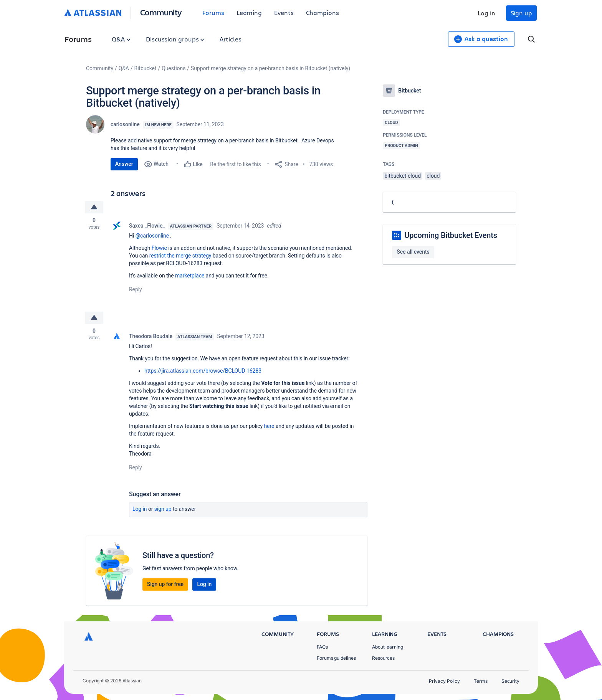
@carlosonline (152, 236)
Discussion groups (175, 39)
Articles (230, 39)
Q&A (121, 39)
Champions (322, 12)
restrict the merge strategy (180, 256)
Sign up (521, 13)
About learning (388, 647)
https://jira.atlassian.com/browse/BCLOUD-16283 (203, 371)
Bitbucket (146, 68)
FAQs (322, 647)
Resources (383, 658)
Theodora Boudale (151, 336)
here (269, 426)
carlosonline (125, 124)
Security (510, 681)
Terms (481, 681)
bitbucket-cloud (403, 176)
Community (161, 12)
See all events (413, 252)
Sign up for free (165, 584)
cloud (433, 176)
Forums (213, 12)
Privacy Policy (444, 681)
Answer (124, 164)
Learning (249, 12)
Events (284, 12)
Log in (486, 13)
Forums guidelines (336, 658)
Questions (174, 68)
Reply (136, 289)
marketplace (190, 276)
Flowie (159, 248)
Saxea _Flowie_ (147, 226)
